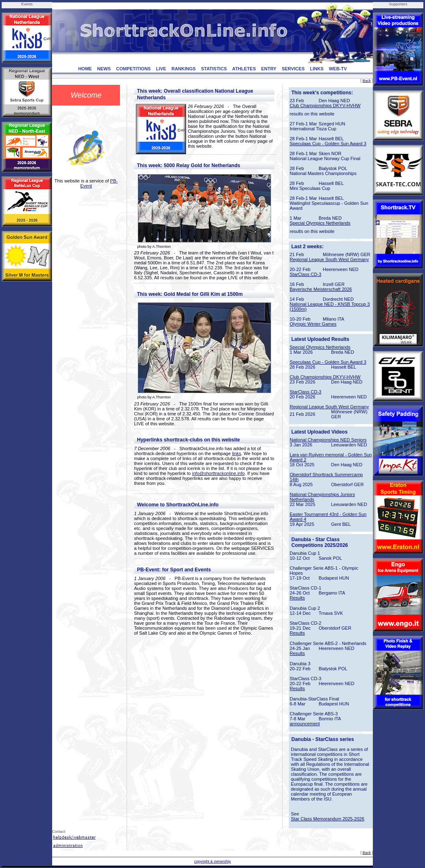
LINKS (317, 69)
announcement (305, 724)
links (237, 453)
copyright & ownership (212, 861)
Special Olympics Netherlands (320, 223)
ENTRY (269, 69)
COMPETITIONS (133, 69)
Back (367, 81)
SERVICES (293, 69)
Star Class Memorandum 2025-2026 (328, 819)
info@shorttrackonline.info (218, 473)
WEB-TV (338, 69)
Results (297, 598)
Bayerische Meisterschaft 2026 (321, 289)
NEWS (104, 69)
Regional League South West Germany (329, 259)
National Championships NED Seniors (328, 440)
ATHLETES (244, 69)
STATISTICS (214, 69)
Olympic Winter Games (313, 324)
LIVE (161, 69)
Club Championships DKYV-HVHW (325, 106)
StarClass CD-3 (305, 274)
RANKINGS (184, 69)
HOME (85, 69)
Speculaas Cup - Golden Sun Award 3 (328, 144)
